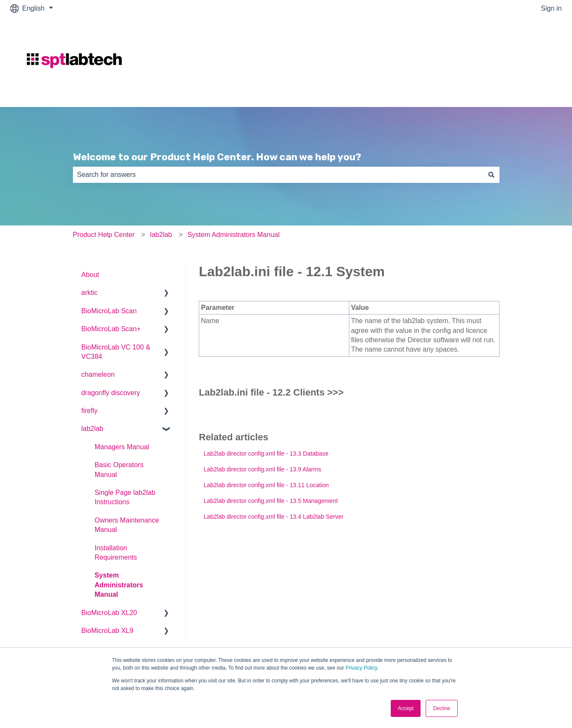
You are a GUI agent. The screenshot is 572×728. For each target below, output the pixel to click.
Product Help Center (104, 235)
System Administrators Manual (233, 235)
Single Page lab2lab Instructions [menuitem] (125, 497)
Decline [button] (441, 708)
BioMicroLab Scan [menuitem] (109, 311)
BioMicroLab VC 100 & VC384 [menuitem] (116, 352)
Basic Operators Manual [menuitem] (119, 469)
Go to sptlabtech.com (521, 62)
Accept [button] (406, 708)
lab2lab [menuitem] (93, 429)
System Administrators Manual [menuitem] (119, 585)
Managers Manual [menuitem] (122, 447)
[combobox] (278, 175)
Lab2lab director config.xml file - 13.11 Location (266, 485)
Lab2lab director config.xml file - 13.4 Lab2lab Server (273, 517)
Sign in (551, 8)
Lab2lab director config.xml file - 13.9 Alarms (262, 469)
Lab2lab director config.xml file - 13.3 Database (266, 454)
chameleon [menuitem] (98, 374)
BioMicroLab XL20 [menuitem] (109, 613)
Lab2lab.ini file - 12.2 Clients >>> (271, 392)
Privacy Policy (361, 668)
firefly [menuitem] (90, 411)
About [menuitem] (90, 275)
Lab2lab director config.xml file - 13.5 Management (270, 501)
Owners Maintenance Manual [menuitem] (127, 525)
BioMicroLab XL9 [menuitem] (107, 631)
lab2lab (161, 235)
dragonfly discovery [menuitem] (111, 393)
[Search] (491, 175)
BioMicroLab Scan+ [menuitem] (111, 329)
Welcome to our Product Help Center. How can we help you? (217, 157)
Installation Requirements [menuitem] (116, 553)
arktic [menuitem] (90, 293)
